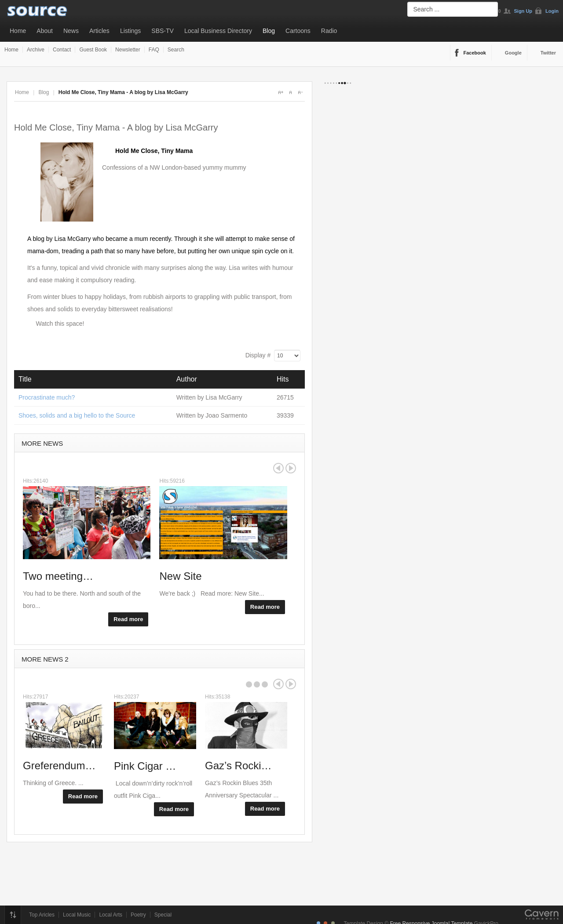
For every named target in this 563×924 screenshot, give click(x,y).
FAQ (154, 50)
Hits (283, 379)
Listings (130, 31)
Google (513, 53)
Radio (329, 31)
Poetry (138, 915)
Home (18, 31)
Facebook (475, 53)
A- (300, 92)
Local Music (77, 915)
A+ (281, 92)
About (45, 31)
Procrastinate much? (47, 397)
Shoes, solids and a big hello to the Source (77, 415)
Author (187, 379)
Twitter (548, 53)
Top (13, 915)
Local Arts (111, 915)
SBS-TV (163, 31)
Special (163, 915)
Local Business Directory (218, 31)
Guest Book (93, 50)
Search (176, 50)
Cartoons (298, 31)
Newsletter (128, 50)
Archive (36, 50)
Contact (62, 50)
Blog (269, 31)
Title (25, 379)
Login (552, 11)
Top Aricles (42, 915)
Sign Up (523, 11)
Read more (128, 619)
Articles (99, 31)
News (71, 31)
